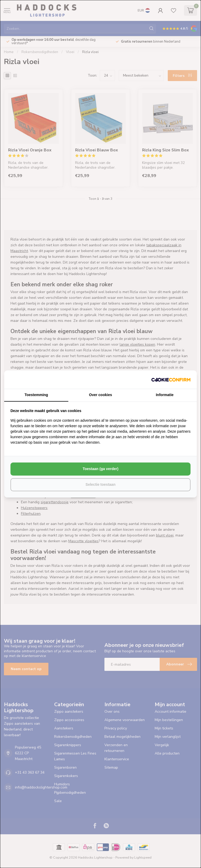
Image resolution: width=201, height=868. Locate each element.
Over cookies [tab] (100, 395)
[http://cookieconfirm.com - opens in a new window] (171, 380)
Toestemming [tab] (36, 395)
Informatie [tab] (165, 395)
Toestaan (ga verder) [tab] (101, 469)
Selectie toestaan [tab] (100, 484)
